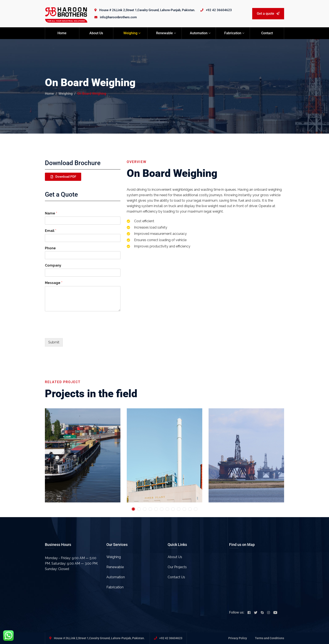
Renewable (164, 33)
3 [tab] (145, 509)
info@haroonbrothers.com (118, 17)
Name (51, 213)
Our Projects (177, 567)
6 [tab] (162, 509)
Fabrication (233, 33)
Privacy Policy (238, 638)
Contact (267, 33)
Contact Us (176, 577)
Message (54, 283)
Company (53, 265)
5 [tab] (156, 509)
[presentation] (77, 331)
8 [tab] (173, 509)
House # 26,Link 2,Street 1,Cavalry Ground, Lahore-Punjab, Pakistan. (147, 10)
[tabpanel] (83, 455)
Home (62, 33)
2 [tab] (139, 509)
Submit (54, 342)
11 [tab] (190, 509)
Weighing (130, 33)
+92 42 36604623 (219, 10)
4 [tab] (150, 509)
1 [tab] (133, 509)
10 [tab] (184, 509)
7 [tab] (167, 509)
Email (51, 231)
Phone (50, 248)
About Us (96, 33)
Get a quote (268, 13)
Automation (199, 33)
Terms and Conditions (270, 638)
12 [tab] (196, 509)
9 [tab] (179, 509)
